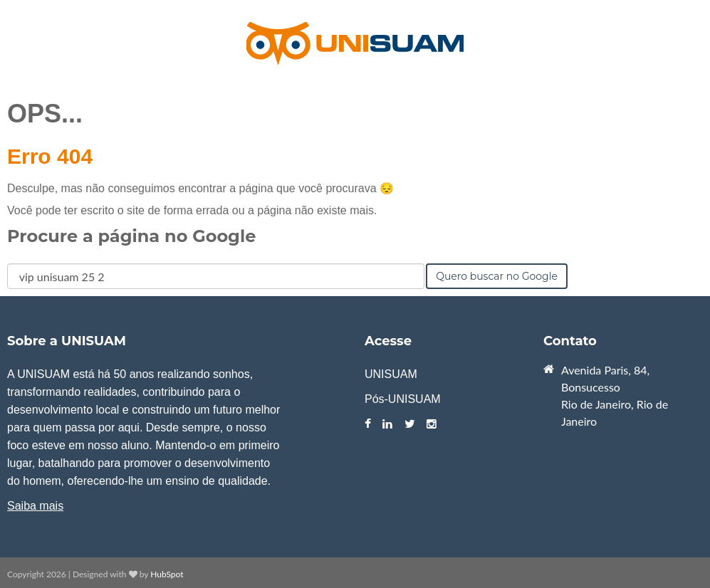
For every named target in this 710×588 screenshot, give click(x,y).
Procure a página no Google (131, 236)
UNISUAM (391, 374)
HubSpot (167, 574)
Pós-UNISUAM (403, 399)
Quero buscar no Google (497, 276)
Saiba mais (35, 506)
